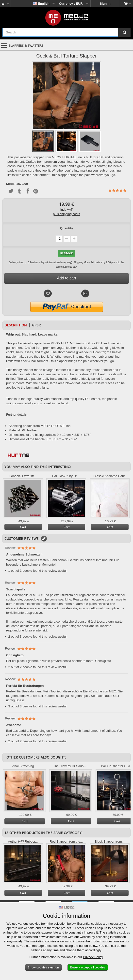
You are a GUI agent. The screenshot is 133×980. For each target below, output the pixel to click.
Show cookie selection (43, 967)
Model (11, 184)
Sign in (105, 4)
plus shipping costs (66, 214)
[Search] (124, 32)
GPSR (36, 325)
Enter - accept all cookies (88, 967)
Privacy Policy (93, 957)
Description (16, 325)
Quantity (67, 228)
